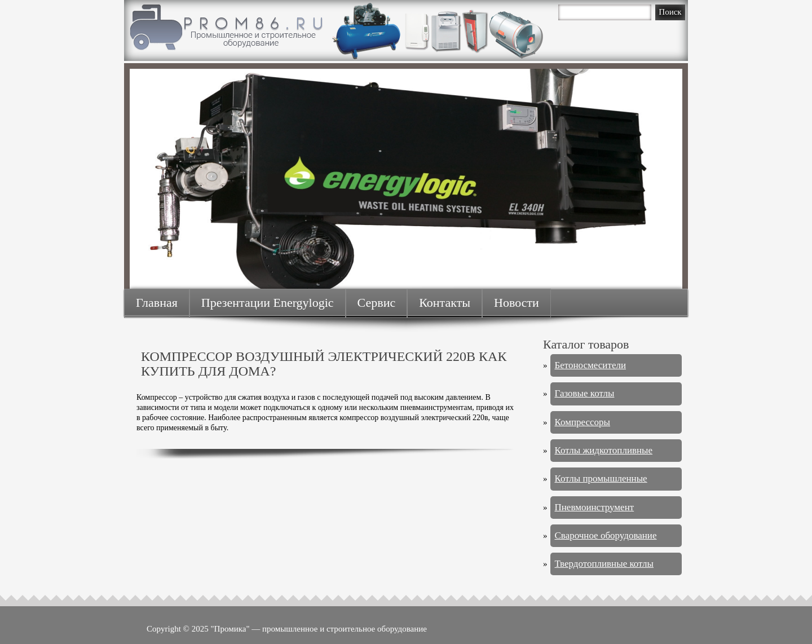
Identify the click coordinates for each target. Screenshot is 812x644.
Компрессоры (583, 422)
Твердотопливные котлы (604, 564)
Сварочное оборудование (606, 535)
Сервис (377, 303)
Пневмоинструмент (595, 507)
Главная (157, 303)
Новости (517, 303)
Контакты (445, 303)
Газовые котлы (585, 393)
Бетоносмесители (591, 365)
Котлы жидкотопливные (604, 450)
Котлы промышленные (601, 478)
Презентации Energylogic (268, 303)
